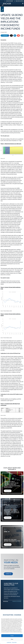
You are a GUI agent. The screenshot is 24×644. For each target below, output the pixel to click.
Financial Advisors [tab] (17, 601)
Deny (12, 639)
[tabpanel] (12, 603)
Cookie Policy (9, 642)
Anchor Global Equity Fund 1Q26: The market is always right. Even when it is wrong (12, 512)
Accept (12, 636)
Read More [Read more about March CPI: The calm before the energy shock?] (8, 545)
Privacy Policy (14, 642)
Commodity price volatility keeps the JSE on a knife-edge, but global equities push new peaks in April (12, 484)
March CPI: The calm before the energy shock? (12, 540)
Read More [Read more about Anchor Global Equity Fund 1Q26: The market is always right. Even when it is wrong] (8, 518)
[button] (11, 36)
